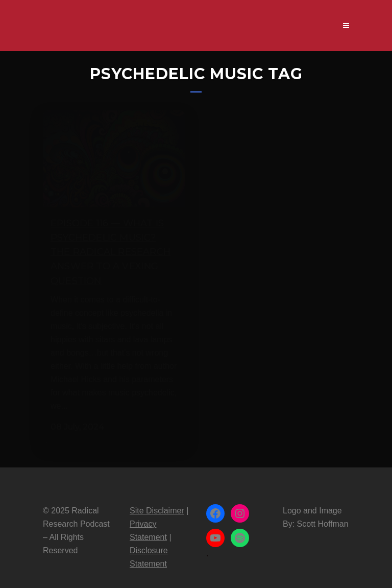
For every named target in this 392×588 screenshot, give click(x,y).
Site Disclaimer (157, 501)
